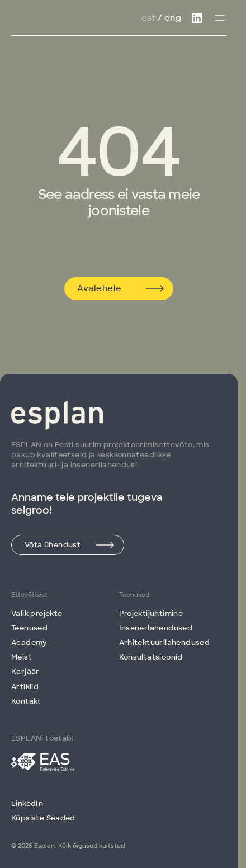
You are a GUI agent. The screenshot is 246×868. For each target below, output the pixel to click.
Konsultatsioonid (151, 657)
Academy (29, 642)
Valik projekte (37, 613)
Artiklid (25, 687)
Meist (22, 657)
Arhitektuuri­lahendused (165, 642)
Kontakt (26, 701)
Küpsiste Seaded (43, 818)
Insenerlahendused (156, 628)
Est (148, 18)
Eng (173, 18)
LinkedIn (27, 803)
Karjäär (25, 672)
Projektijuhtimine (151, 613)
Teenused (29, 628)
